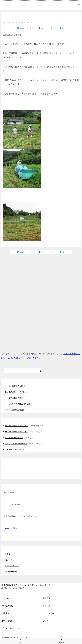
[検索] (23, 371)
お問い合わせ (7, 621)
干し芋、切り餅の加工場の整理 (18, 404)
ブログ (46, 621)
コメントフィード (12, 566)
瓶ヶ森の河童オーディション (17, 392)
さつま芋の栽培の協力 (14, 398)
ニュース (47, 606)
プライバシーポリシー (11, 628)
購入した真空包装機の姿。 (16, 410)
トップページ (7, 598)
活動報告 (9, 450)
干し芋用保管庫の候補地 (15, 386)
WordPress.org (11, 572)
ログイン (9, 554)
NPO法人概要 (7, 606)
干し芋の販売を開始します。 (17, 426)
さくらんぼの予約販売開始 (16, 444)
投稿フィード (10, 560)
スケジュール (48, 613)
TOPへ (61, 641)
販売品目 (47, 598)
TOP (19, 585)
